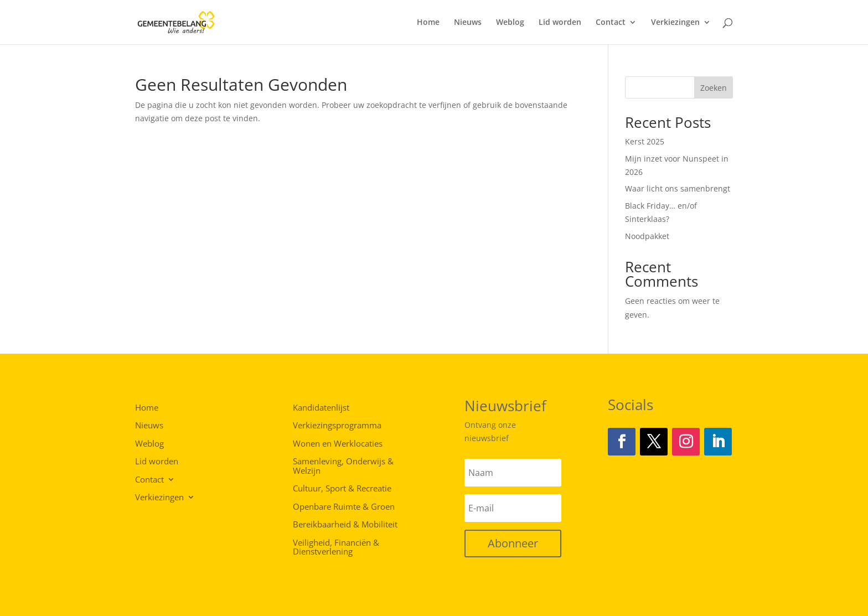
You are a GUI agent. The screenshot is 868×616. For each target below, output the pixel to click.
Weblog (510, 23)
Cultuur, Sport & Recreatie (342, 489)
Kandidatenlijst (321, 408)
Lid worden (560, 23)
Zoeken (714, 88)
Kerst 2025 (645, 141)
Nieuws (468, 23)
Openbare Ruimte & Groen (344, 507)
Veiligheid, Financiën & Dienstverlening (336, 548)
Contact (611, 23)
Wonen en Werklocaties (338, 444)
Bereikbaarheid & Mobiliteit (345, 525)
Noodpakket (647, 236)
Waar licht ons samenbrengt (678, 188)
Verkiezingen (675, 23)
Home (428, 23)
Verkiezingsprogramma (337, 426)
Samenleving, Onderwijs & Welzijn (343, 466)
